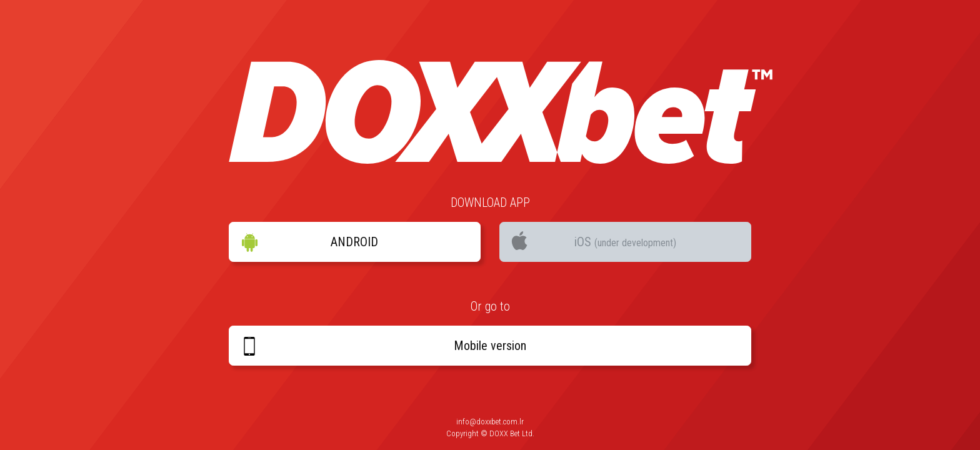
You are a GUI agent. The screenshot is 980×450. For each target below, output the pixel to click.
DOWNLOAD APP (490, 202)
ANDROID (309, 242)
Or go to (490, 306)
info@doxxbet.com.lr (490, 422)
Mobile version (383, 346)
